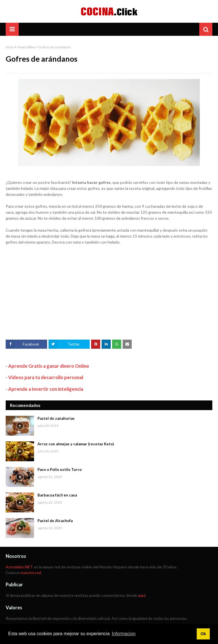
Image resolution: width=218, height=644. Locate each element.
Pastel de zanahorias (56, 418)
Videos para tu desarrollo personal (46, 377)
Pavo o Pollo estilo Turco (60, 470)
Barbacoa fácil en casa (57, 495)
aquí (142, 595)
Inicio (10, 47)
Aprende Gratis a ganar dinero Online (49, 366)
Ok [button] (203, 634)
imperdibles (26, 47)
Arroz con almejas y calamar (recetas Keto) (76, 444)
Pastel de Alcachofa (55, 521)
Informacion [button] (124, 634)
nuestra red (31, 573)
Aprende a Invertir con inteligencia (46, 389)
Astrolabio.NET (19, 567)
